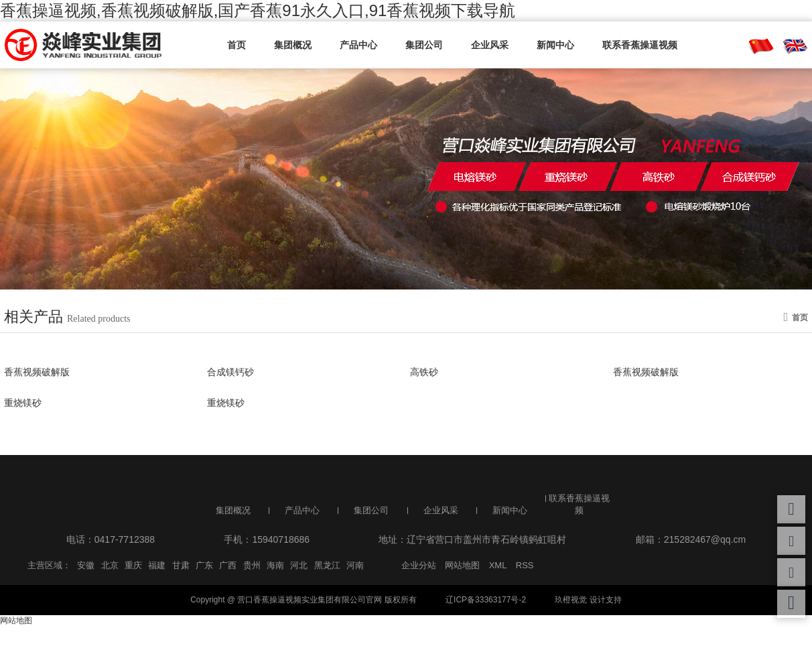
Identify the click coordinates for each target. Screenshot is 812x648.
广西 (228, 565)
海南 (275, 565)
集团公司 (424, 45)
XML (498, 565)
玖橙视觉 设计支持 (588, 600)
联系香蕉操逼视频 (640, 45)
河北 (299, 565)
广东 (204, 565)
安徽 (86, 565)
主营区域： (49, 565)
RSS (525, 565)
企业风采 (490, 45)
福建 (157, 565)
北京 (110, 565)
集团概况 (293, 45)
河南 (355, 565)
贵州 (252, 565)
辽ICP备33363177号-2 (486, 600)
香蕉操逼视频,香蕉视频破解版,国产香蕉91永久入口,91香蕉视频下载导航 (258, 10)
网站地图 (462, 565)
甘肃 (181, 565)
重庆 (133, 565)
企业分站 (419, 565)
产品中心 (358, 45)
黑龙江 (327, 565)
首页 (236, 45)
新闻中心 (555, 45)
